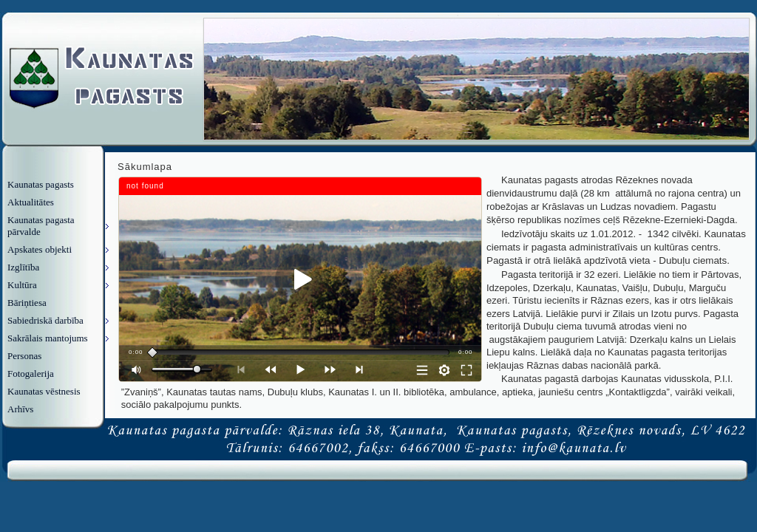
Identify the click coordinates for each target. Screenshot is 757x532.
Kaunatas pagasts (41, 184)
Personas (24, 356)
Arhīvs (20, 409)
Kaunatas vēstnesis (44, 391)
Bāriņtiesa (27, 303)
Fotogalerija (31, 374)
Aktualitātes (31, 202)
